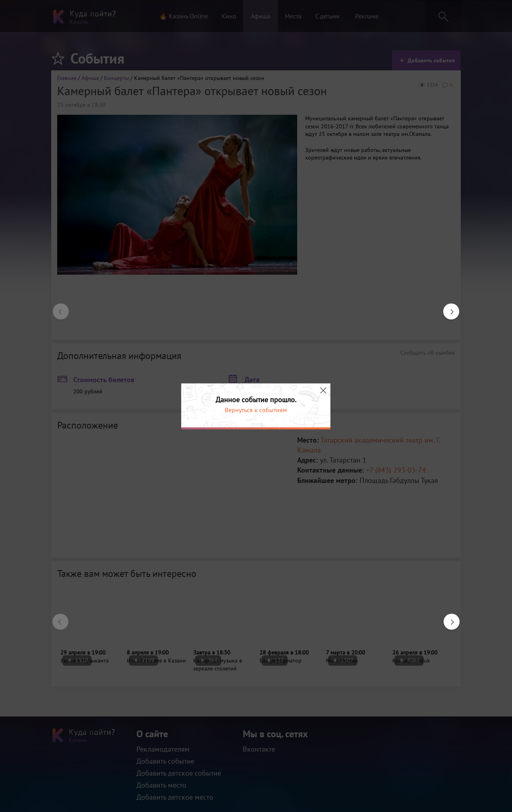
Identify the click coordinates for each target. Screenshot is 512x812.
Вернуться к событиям (256, 410)
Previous (57, 307)
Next (447, 307)
